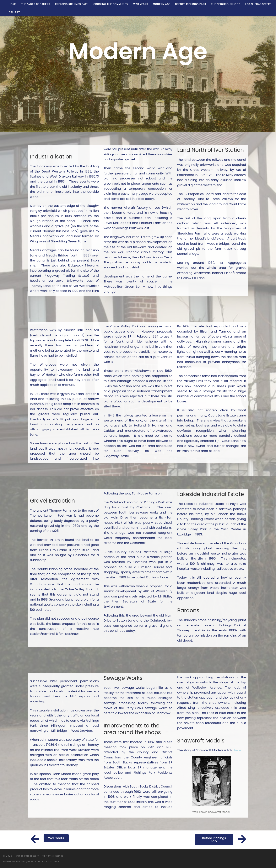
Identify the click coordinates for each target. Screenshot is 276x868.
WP (17, 861)
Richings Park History (26, 856)
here (237, 750)
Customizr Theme (50, 861)
